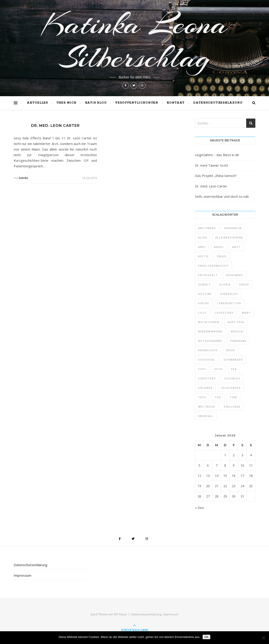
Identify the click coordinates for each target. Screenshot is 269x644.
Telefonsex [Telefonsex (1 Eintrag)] (231, 388)
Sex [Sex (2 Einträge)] (234, 369)
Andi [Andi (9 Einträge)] (202, 247)
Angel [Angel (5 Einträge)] (219, 247)
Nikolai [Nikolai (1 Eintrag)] (237, 331)
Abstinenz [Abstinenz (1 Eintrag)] (207, 228)
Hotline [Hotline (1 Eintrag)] (205, 294)
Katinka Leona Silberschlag (135, 41)
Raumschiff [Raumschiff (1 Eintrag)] (208, 350)
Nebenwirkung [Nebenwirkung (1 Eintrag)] (210, 331)
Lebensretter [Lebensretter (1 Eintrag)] (229, 303)
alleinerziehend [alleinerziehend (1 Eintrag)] (229, 237)
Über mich (66, 103)
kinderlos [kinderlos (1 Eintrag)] (229, 294)
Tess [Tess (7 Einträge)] (202, 397)
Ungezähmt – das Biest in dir (217, 155)
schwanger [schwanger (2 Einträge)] (233, 360)
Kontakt (176, 103)
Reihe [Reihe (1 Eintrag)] (231, 350)
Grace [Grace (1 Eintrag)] (244, 284)
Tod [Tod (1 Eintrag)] (218, 397)
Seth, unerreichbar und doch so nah (222, 196)
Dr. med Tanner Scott (211, 165)
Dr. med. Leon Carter (55, 126)
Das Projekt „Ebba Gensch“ (216, 176)
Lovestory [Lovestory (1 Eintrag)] (224, 313)
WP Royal (120, 614)
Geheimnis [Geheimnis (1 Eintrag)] (235, 275)
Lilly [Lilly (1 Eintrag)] (202, 313)
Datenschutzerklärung (218, 103)
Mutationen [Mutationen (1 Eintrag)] (209, 322)
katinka (23, 178)
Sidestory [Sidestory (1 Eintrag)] (207, 378)
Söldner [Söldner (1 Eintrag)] (205, 388)
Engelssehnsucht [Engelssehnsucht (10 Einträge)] (213, 266)
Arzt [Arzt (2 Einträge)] (237, 247)
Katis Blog (96, 103)
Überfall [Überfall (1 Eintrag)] (206, 416)
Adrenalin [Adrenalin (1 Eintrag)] (233, 228)
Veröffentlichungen (137, 103)
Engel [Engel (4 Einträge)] (222, 256)
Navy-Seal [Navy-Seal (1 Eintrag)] (236, 322)
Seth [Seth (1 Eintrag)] (219, 369)
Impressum (22, 575)
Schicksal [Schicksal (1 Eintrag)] (207, 360)
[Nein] (263, 638)
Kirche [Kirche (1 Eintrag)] (204, 303)
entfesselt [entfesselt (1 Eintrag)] (208, 275)
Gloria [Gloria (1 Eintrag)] (225, 284)
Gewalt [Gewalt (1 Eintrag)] (204, 284)
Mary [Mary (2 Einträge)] (246, 313)
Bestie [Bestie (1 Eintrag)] (204, 256)
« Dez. (200, 508)
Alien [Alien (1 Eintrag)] (203, 237)
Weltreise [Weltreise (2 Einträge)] (207, 407)
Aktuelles (37, 103)
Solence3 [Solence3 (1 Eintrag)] (232, 378)
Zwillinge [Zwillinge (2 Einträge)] (232, 407)
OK (206, 637)
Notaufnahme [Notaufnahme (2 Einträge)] (210, 341)
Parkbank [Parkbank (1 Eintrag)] (238, 341)
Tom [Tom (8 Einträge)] (233, 397)
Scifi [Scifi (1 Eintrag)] (202, 369)
